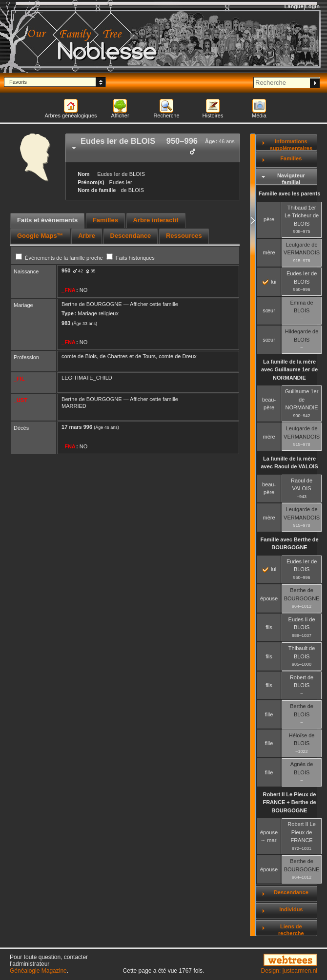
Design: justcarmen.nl (289, 971)
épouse (269, 598)
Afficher (120, 115)
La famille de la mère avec (289, 370)
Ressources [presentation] (184, 236)
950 (66, 270)
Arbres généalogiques (71, 115)
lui (269, 282)
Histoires (213, 115)
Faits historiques (131, 258)
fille (269, 714)
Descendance (291, 892)
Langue (294, 6)
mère (269, 252)
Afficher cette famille (154, 304)
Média (259, 115)
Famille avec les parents (290, 193)
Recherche (166, 115)
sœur (269, 310)
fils (269, 627)
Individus (291, 909)
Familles (291, 158)
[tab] (153, 148)
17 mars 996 (77, 427)
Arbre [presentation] (87, 236)
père (269, 219)
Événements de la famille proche (60, 258)
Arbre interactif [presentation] (156, 220)
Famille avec (289, 544)
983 (66, 323)
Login (312, 6)
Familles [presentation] (105, 220)
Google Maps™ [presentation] (40, 236)
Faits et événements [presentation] (47, 220)
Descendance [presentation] (131, 236)
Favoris (18, 82)
